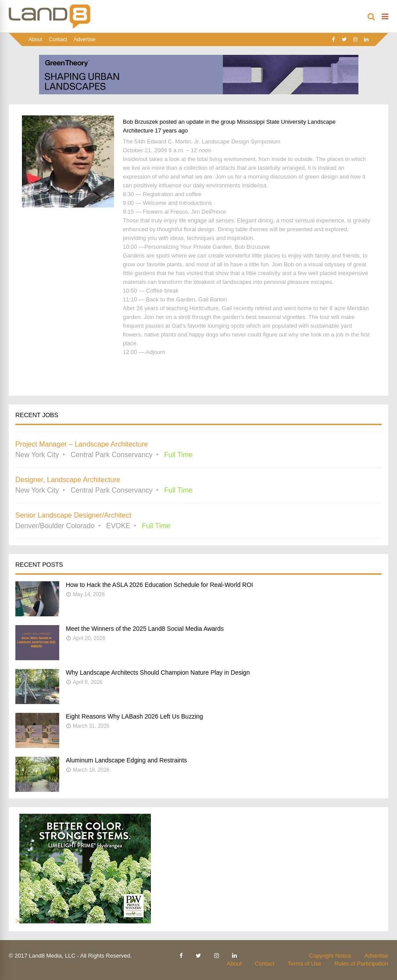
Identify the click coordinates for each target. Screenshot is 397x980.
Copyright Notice (330, 956)
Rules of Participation (361, 964)
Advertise (85, 39)
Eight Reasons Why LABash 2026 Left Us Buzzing (134, 716)
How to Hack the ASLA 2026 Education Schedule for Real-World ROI (159, 585)
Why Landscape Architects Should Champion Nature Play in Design (158, 672)
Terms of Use (305, 964)
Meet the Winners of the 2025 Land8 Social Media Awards (145, 629)
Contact (58, 39)
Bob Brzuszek (140, 122)
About (35, 39)
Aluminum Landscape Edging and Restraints (126, 760)
